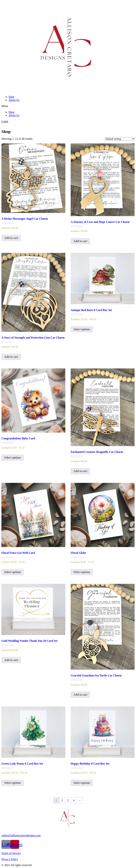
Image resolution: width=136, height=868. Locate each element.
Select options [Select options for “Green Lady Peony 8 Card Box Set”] (13, 783)
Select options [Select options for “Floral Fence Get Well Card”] (13, 572)
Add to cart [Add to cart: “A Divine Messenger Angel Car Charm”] (11, 238)
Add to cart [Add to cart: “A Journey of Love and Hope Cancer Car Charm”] (80, 241)
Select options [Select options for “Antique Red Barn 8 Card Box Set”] (82, 329)
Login (5, 121)
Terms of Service (11, 853)
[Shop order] (120, 139)
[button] (68, 106)
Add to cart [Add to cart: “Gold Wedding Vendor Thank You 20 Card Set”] (11, 660)
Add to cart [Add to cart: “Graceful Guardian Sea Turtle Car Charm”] (80, 695)
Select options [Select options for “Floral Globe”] (82, 572)
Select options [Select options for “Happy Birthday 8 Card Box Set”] (82, 783)
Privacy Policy (10, 859)
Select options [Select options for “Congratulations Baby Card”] (13, 458)
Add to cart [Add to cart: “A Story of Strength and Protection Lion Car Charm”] (11, 357)
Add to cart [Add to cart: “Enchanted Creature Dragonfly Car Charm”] (80, 471)
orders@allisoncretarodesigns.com (21, 835)
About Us (14, 100)
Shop (11, 97)
